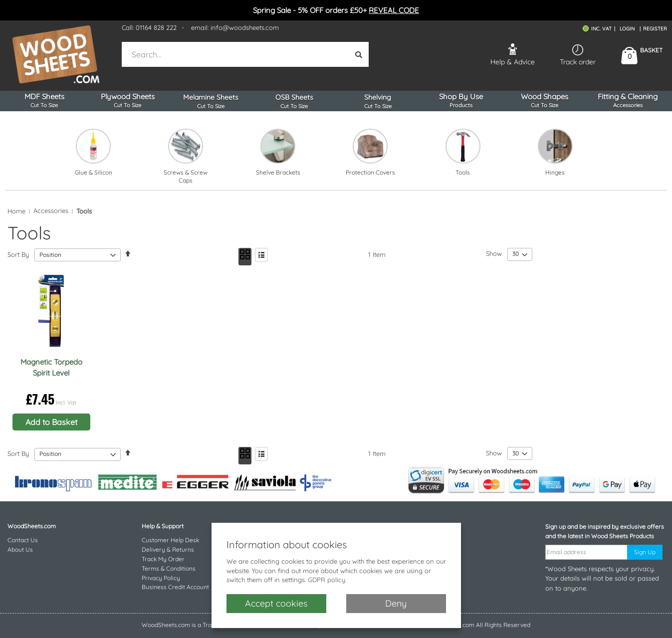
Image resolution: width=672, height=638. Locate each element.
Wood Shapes (545, 101)
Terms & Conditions (169, 568)
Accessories (51, 211)
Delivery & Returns (168, 549)
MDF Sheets (44, 101)
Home (16, 211)
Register (655, 29)
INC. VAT (601, 29)
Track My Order (163, 559)
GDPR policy (327, 580)
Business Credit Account (175, 587)
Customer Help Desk (170, 540)
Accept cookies (276, 603)
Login (627, 29)
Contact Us (23, 540)
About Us (20, 549)
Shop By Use (461, 101)
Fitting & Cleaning (628, 101)
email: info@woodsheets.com (235, 27)
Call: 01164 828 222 (149, 27)
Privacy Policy (161, 578)
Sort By (18, 254)
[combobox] (236, 54)
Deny (396, 603)
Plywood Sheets (127, 101)
